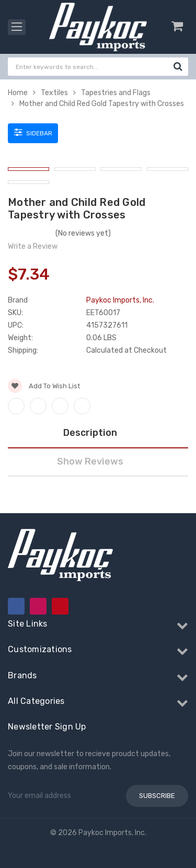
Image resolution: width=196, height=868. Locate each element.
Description (90, 433)
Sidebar (33, 132)
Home (18, 93)
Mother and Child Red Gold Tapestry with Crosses (102, 104)
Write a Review (33, 246)
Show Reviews (90, 461)
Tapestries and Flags (116, 93)
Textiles (54, 93)
